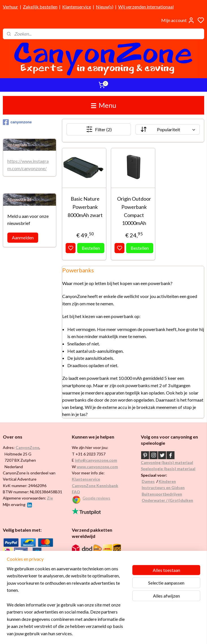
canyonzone (17, 122)
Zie (50, 498)
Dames (148, 481)
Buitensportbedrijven (162, 494)
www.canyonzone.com (97, 467)
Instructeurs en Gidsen (163, 488)
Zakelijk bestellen (40, 7)
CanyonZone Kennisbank (95, 486)
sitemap (120, 634)
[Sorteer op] (168, 129)
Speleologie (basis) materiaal (168, 469)
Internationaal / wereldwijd (96, 557)
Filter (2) (99, 129)
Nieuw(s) (105, 7)
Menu (104, 105)
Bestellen (91, 248)
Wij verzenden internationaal (146, 7)
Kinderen (167, 481)
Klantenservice (77, 7)
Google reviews (96, 498)
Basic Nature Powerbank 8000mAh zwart (85, 207)
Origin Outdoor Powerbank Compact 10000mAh (134, 211)
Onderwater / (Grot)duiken (167, 500)
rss (131, 634)
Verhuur (10, 7)
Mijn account (178, 20)
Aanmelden (23, 237)
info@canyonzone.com (96, 460)
